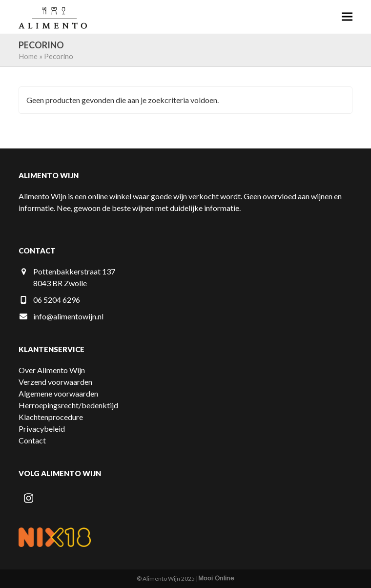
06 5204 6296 (57, 300)
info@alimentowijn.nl (68, 316)
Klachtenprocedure (51, 417)
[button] (347, 17)
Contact (32, 440)
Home (28, 56)
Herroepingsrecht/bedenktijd (68, 405)
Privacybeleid (42, 429)
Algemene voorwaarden (58, 393)
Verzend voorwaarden (55, 382)
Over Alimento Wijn (52, 370)
